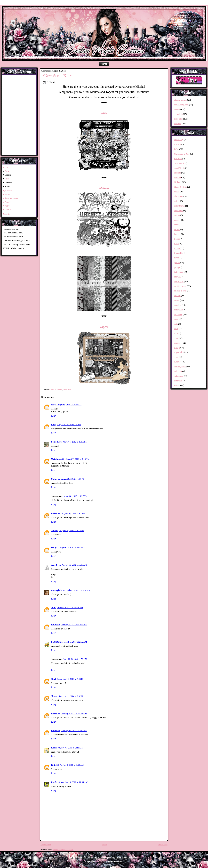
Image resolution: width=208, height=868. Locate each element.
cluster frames (180, 100)
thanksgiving (180, 366)
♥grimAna (7, 190)
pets (176, 324)
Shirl (53, 679)
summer (178, 362)
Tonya (7, 171)
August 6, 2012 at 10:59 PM (75, 442)
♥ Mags (6, 214)
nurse (177, 319)
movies (177, 295)
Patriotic (178, 158)
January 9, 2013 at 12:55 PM (74, 625)
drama (177, 215)
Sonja (54, 405)
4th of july (179, 140)
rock (176, 333)
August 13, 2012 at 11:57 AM (72, 548)
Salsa (7, 179)
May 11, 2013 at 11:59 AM (75, 659)
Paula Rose (56, 442)
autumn (177, 177)
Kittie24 (55, 765)
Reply (54, 416)
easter (177, 220)
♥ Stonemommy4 (10, 198)
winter (177, 385)
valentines (179, 376)
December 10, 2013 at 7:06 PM (70, 679)
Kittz (104, 113)
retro (176, 329)
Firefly (54, 782)
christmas (178, 196)
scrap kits (67, 390)
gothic (177, 262)
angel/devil (179, 168)
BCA (176, 149)
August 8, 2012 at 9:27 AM (75, 496)
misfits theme (180, 291)
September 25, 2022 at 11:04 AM (73, 782)
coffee (177, 201)
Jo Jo (54, 607)
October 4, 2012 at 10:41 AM (70, 607)
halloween (179, 272)
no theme (178, 314)
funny (177, 258)
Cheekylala (56, 590)
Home (104, 64)
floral (177, 244)
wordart (178, 124)
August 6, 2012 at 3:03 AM (70, 405)
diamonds (178, 211)
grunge (177, 267)
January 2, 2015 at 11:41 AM (74, 713)
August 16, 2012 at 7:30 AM (74, 565)
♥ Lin (5, 167)
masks (177, 109)
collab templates (181, 105)
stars (176, 357)
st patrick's (179, 352)
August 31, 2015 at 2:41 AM (70, 748)
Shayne (54, 696)
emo (176, 225)
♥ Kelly (6, 206)
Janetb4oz (56, 565)
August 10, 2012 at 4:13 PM (74, 513)
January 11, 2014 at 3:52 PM (71, 696)
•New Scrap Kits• (57, 76)
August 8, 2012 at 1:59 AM (73, 479)
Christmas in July (182, 154)
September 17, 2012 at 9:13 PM (77, 590)
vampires (178, 381)
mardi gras (179, 281)
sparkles (178, 343)
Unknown (56, 479)
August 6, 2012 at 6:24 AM (69, 425)
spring (177, 347)
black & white (56, 390)
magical (178, 277)
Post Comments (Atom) (64, 850)
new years (179, 310)
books (177, 192)
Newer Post (46, 845)
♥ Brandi (7, 202)
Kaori (54, 748)
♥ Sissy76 (7, 210)
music (177, 300)
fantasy (177, 234)
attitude (177, 173)
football (178, 248)
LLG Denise (57, 642)
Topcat (104, 327)
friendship (179, 253)
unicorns (178, 371)
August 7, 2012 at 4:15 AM (78, 459)
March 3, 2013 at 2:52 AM (75, 642)
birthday (178, 182)
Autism (177, 144)
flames (177, 239)
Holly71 (55, 548)
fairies (177, 229)
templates (178, 119)
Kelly (54, 425)
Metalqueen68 (58, 459)
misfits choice (180, 286)
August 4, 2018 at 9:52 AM (72, 765)
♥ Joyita (6, 194)
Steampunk (179, 163)
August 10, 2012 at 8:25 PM (72, 530)
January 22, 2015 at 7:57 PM (74, 731)
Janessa (55, 530)
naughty (178, 305)
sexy (176, 338)
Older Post (163, 845)
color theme (179, 206)
